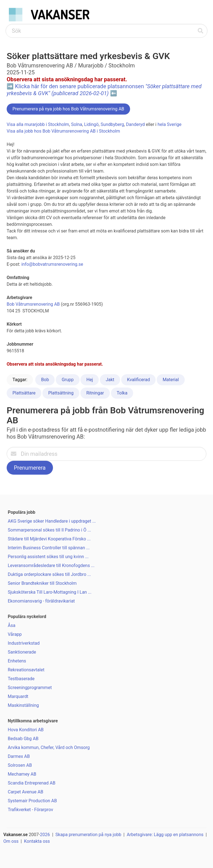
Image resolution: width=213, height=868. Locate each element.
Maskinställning (23, 705)
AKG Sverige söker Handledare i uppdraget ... (52, 521)
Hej (90, 380)
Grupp (68, 380)
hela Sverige (169, 124)
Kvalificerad (138, 380)
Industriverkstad (24, 643)
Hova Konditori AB (26, 730)
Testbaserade (21, 679)
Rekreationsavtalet (26, 670)
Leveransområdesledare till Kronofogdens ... (51, 565)
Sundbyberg (112, 124)
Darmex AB (19, 756)
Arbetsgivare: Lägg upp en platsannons (165, 835)
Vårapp (15, 634)
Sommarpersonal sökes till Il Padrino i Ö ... (49, 530)
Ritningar (95, 393)
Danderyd (135, 124)
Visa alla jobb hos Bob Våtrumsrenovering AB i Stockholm (63, 131)
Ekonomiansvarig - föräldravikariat (41, 601)
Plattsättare (24, 393)
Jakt (110, 380)
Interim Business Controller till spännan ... (49, 548)
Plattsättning (61, 393)
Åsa (12, 625)
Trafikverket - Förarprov (30, 810)
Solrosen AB (20, 765)
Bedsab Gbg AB (23, 739)
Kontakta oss (37, 841)
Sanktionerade (22, 652)
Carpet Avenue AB (26, 792)
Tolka (122, 393)
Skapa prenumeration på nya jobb (88, 835)
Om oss (11, 841)
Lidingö (91, 124)
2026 (45, 835)
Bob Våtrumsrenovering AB (33, 304)
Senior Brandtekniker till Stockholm (42, 583)
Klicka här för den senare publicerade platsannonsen (104, 90)
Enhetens (17, 661)
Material (171, 380)
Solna (77, 124)
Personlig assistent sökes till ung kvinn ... (48, 557)
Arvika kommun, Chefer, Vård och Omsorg (49, 747)
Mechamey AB (22, 774)
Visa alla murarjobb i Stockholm (38, 124)
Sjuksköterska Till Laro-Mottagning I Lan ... (50, 592)
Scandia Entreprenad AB (32, 783)
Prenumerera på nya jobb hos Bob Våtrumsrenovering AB (68, 109)
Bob (45, 380)
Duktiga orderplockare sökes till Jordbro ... (49, 574)
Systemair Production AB (32, 801)
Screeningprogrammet (30, 688)
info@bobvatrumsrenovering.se (52, 264)
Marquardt (18, 696)
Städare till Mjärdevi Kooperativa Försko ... (49, 539)
